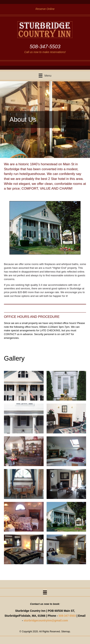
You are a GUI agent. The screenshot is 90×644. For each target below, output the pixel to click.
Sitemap (66, 632)
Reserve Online (45, 9)
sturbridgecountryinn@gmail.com (46, 620)
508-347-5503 (67, 616)
